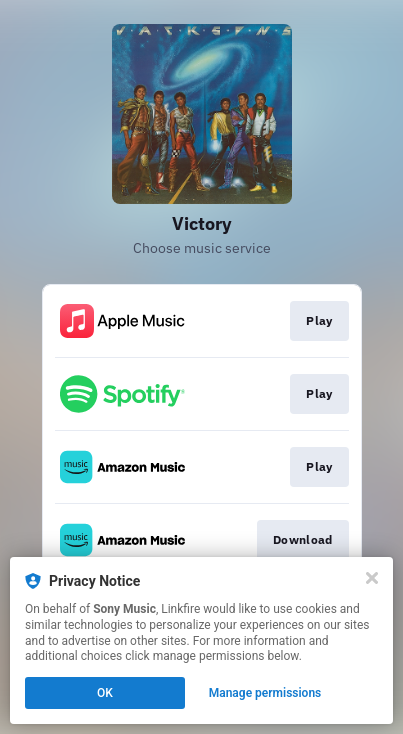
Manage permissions (265, 693)
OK (105, 693)
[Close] (372, 578)
